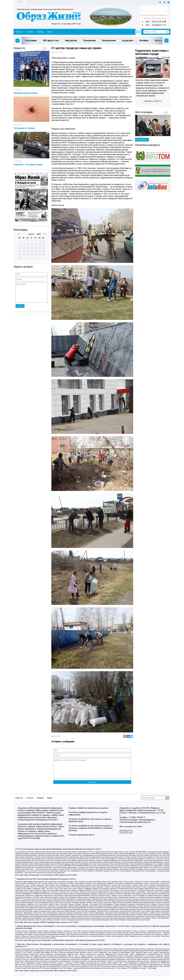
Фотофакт (144, 41)
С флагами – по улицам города (28, 165)
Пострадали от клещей (24, 128)
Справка (40, 32)
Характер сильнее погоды (26, 93)
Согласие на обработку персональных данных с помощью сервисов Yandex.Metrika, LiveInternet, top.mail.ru (91, 832)
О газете (30, 32)
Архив (50, 32)
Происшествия (109, 41)
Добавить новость (153, 101)
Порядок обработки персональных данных (89, 812)
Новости (19, 32)
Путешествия (89, 41)
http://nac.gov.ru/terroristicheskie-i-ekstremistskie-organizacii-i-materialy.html (55, 944)
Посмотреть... (142, 140)
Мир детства (71, 41)
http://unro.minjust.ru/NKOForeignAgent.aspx (42, 926)
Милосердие (161, 41)
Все (45, 48)
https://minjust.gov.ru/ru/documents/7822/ (41, 974)
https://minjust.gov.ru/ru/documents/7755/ (41, 879)
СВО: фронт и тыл (51, 41)
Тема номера (31, 41)
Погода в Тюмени (154, 12)
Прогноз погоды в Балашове (154, 9)
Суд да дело (127, 41)
